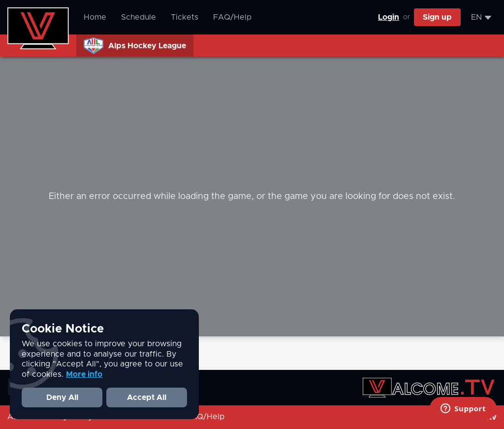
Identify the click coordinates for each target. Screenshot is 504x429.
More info (84, 374)
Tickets (185, 17)
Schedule (139, 17)
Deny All (62, 397)
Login (389, 17)
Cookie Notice (63, 329)
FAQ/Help (232, 17)
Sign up (437, 17)
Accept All (147, 397)
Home (95, 17)
